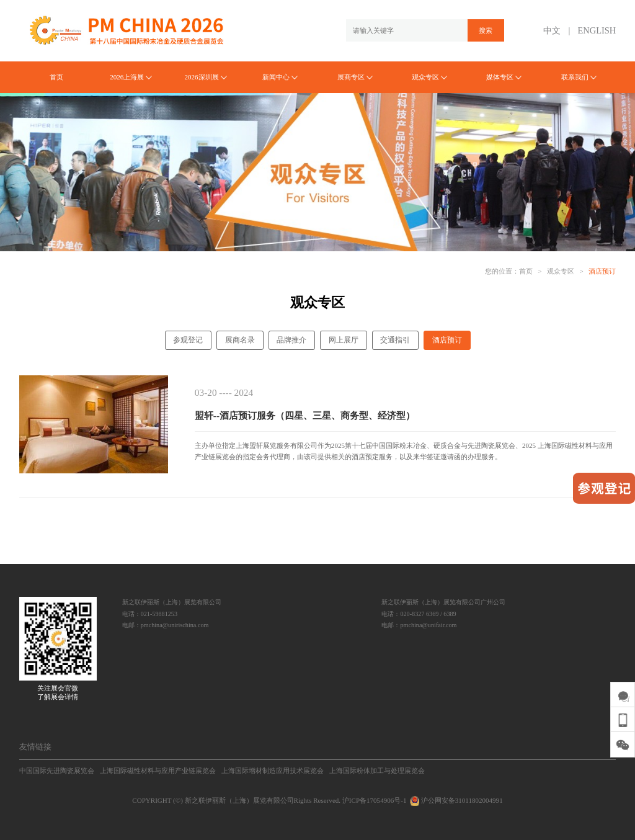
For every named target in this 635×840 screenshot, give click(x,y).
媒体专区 (504, 77)
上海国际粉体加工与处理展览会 (377, 771)
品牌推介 (291, 340)
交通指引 (395, 340)
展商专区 (355, 77)
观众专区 (429, 77)
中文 (552, 30)
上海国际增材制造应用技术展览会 (273, 771)
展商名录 (240, 340)
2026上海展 (131, 77)
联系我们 (579, 77)
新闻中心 (280, 77)
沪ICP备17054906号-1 (375, 800)
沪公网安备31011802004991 (455, 800)
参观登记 (188, 340)
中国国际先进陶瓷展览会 (57, 771)
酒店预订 (602, 271)
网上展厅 (344, 340)
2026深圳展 (205, 77)
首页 (56, 77)
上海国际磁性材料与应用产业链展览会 (158, 771)
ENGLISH (597, 30)
